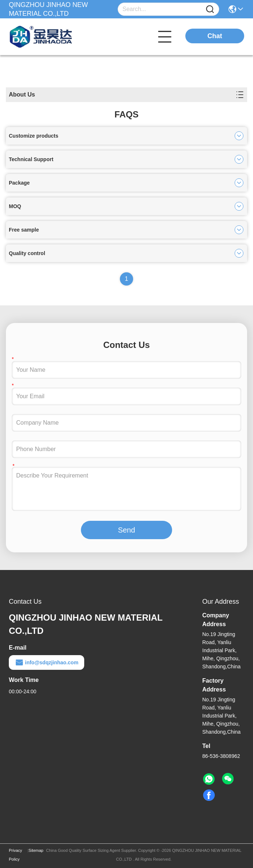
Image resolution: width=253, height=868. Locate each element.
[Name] (210, 9)
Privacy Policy (15, 855)
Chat (215, 36)
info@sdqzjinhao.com (47, 662)
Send (127, 530)
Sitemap (36, 850)
